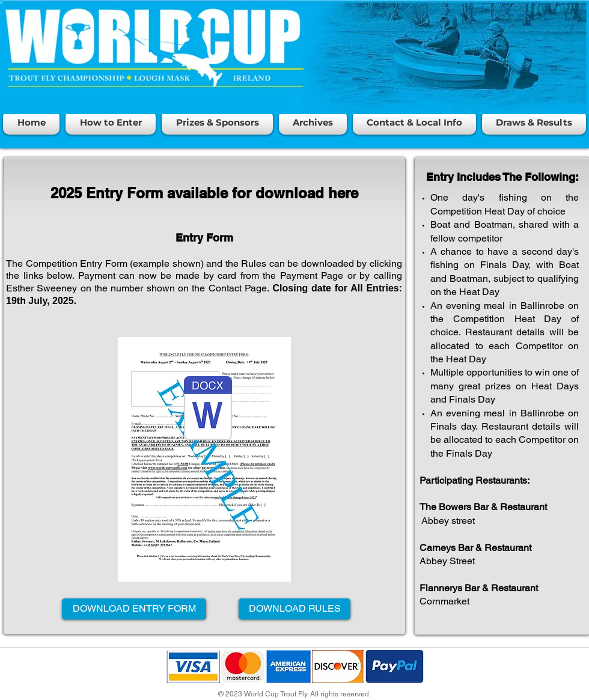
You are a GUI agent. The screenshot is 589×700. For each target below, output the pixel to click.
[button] (111, 123)
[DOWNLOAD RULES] (294, 609)
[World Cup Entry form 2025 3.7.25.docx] (208, 410)
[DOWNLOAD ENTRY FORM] (134, 609)
